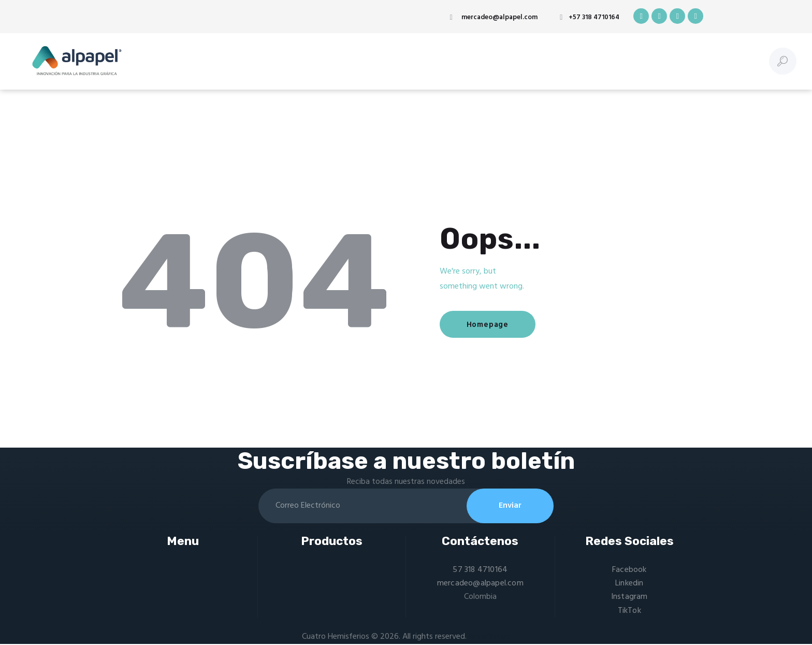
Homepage (488, 325)
